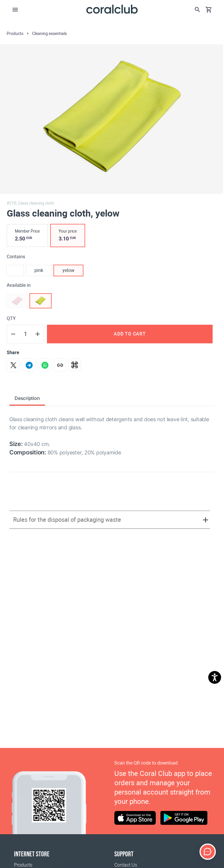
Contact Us (126, 865)
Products (23, 865)
